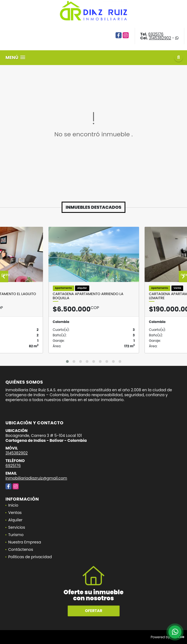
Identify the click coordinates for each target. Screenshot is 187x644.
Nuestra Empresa (25, 542)
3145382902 (160, 38)
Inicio (13, 505)
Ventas (15, 513)
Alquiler (15, 520)
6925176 (156, 34)
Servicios (17, 527)
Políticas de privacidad (30, 557)
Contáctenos (21, 549)
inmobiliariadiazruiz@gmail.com (36, 478)
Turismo (16, 535)
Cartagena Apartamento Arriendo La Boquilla (88, 296)
